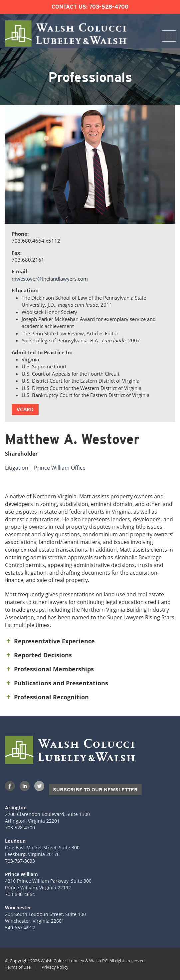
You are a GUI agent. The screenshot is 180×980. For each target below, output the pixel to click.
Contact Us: (70, 7)
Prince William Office (60, 468)
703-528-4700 (109, 7)
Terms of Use (18, 967)
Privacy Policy (55, 967)
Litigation (17, 468)
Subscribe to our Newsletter (95, 790)
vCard (25, 409)
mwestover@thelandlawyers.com (50, 279)
